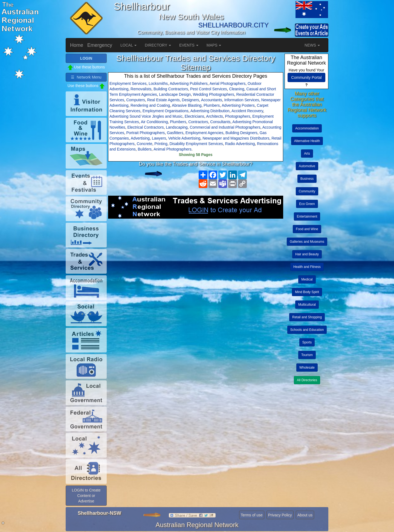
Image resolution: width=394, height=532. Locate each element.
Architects (214, 116)
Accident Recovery (247, 111)
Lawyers (159, 138)
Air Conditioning (154, 122)
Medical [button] (307, 279)
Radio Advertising (240, 144)
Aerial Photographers (228, 83)
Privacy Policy (280, 515)
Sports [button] (307, 342)
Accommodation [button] (307, 128)
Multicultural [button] (307, 305)
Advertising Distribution (210, 111)
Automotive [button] (307, 166)
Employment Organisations (166, 111)
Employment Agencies (205, 133)
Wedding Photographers (214, 94)
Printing (161, 144)
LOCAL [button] (128, 45)
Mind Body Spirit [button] (307, 292)
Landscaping (177, 127)
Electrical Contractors (145, 127)
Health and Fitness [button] (307, 267)
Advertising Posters (238, 105)
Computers (135, 100)
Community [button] (307, 191)
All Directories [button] (307, 380)
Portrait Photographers (145, 133)
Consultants (220, 122)
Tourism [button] (307, 355)
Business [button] (307, 179)
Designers (191, 100)
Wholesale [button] (307, 368)
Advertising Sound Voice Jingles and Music (146, 116)
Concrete (145, 144)
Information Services (242, 100)
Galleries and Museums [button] (307, 242)
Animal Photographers (173, 149)
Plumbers (212, 105)
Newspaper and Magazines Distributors (236, 138)
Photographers (238, 116)
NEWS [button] (312, 45)
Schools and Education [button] (307, 330)
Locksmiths (158, 83)
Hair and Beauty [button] (307, 254)
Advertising (140, 138)
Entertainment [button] (307, 216)
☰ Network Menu (86, 77)
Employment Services (128, 83)
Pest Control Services (209, 89)
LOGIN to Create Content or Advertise (86, 496)
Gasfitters (175, 133)
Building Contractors (171, 89)
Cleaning (237, 89)
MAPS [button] (214, 45)
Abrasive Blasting (187, 105)
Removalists (141, 89)
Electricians (195, 116)
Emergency (100, 45)
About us (305, 515)
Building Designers (241, 133)
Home (77, 45)
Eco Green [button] (307, 204)
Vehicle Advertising (184, 138)
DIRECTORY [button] (158, 45)
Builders (145, 149)
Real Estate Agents (163, 100)
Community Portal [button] (306, 77)
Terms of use (252, 515)
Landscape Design (175, 94)
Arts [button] (307, 154)
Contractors (198, 122)
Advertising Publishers (189, 83)
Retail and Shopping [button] (307, 317)
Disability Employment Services (196, 144)
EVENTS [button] (189, 45)
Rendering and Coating (150, 105)
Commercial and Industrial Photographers (225, 127)
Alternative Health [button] (307, 141)
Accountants (212, 100)
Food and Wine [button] (307, 229)
